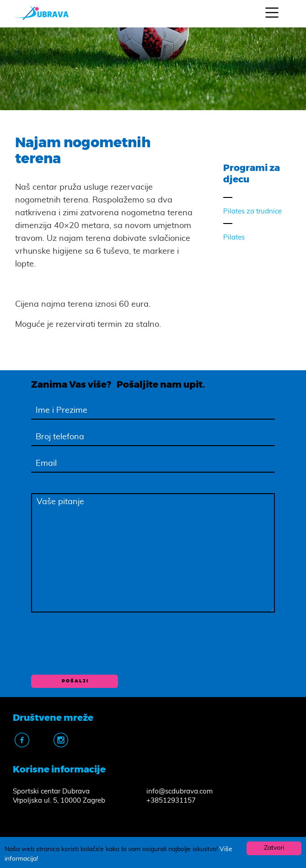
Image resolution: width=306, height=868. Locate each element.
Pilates (234, 237)
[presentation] (101, 643)
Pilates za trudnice (252, 211)
